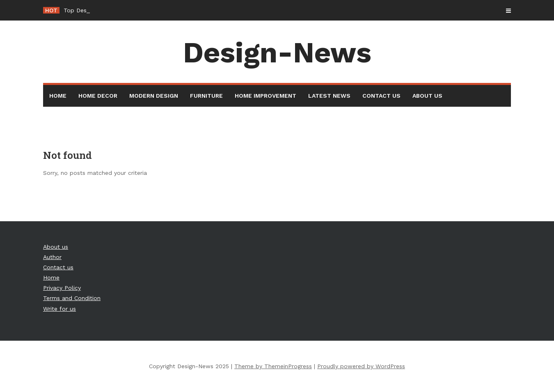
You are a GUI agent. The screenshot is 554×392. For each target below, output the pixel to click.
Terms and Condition (72, 298)
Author (52, 257)
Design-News (277, 53)
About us (427, 96)
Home (58, 96)
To (67, 10)
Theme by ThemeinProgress (273, 366)
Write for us (60, 309)
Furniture (206, 96)
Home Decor (98, 96)
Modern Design (154, 96)
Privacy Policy (62, 288)
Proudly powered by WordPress (361, 366)
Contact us (381, 96)
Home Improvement (266, 96)
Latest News (329, 96)
